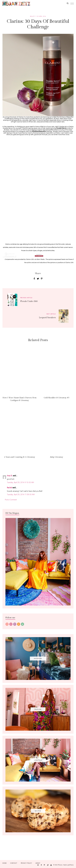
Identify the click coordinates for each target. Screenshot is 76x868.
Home (5, 863)
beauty (33, 16)
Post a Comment (11, 500)
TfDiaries (60, 865)
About (38, 863)
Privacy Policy (26, 863)
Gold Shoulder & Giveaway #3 (57, 398)
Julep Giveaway (57, 457)
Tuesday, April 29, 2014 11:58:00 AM (21, 494)
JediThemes (71, 865)
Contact (14, 863)
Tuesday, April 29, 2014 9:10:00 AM (20, 482)
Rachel (9, 488)
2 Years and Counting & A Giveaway (20, 457)
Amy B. (10, 476)
